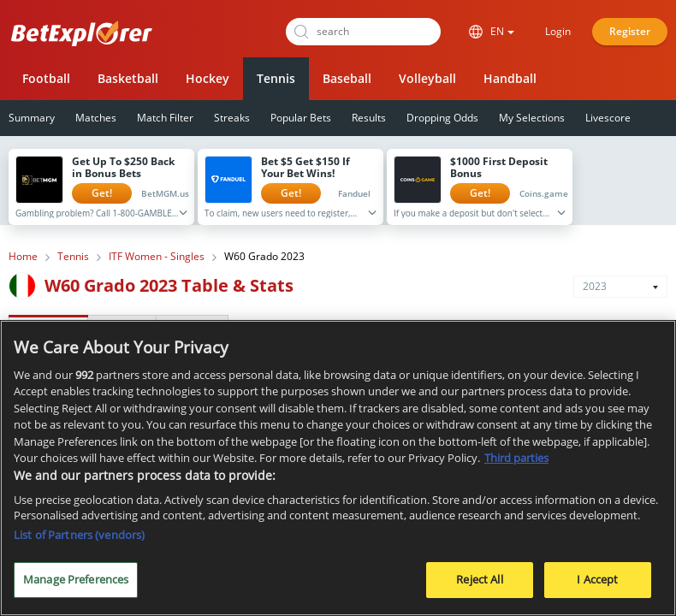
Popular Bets (301, 118)
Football (46, 78)
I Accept (597, 582)
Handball (510, 78)
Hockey (208, 78)
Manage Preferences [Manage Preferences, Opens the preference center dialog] (76, 582)
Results (369, 118)
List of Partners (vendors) (79, 537)
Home (23, 257)
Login (558, 31)
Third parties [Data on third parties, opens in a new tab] (516, 459)
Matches (96, 118)
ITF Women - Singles (157, 257)
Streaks (232, 118)
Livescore (608, 118)
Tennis (276, 78)
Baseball (347, 78)
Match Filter (165, 118)
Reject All (479, 582)
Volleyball (427, 78)
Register (630, 31)
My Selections (532, 118)
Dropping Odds (442, 118)
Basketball (128, 78)
